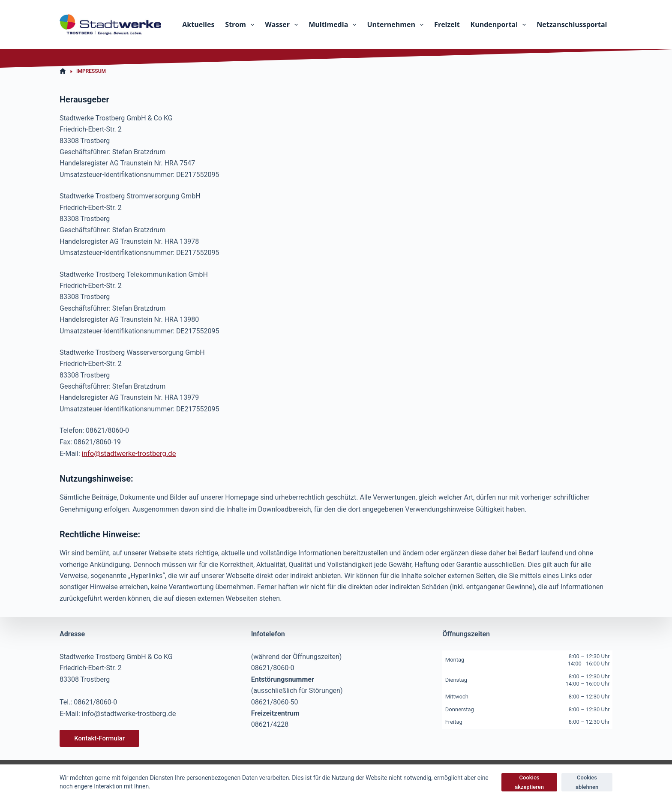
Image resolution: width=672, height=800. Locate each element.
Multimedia (334, 25)
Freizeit (447, 24)
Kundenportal (500, 25)
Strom (241, 25)
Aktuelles (198, 24)
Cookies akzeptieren (529, 782)
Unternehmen (397, 25)
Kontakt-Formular (99, 738)
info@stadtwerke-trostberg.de (127, 453)
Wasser (283, 25)
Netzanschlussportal (572, 24)
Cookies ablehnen (587, 782)
